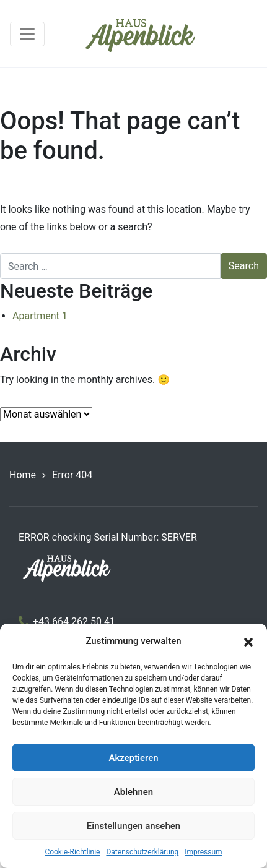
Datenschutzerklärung (142, 852)
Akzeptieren (133, 758)
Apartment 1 (40, 316)
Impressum (203, 852)
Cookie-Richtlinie (72, 852)
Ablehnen (133, 792)
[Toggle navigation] (27, 34)
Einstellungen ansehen (133, 826)
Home (23, 475)
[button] (248, 641)
